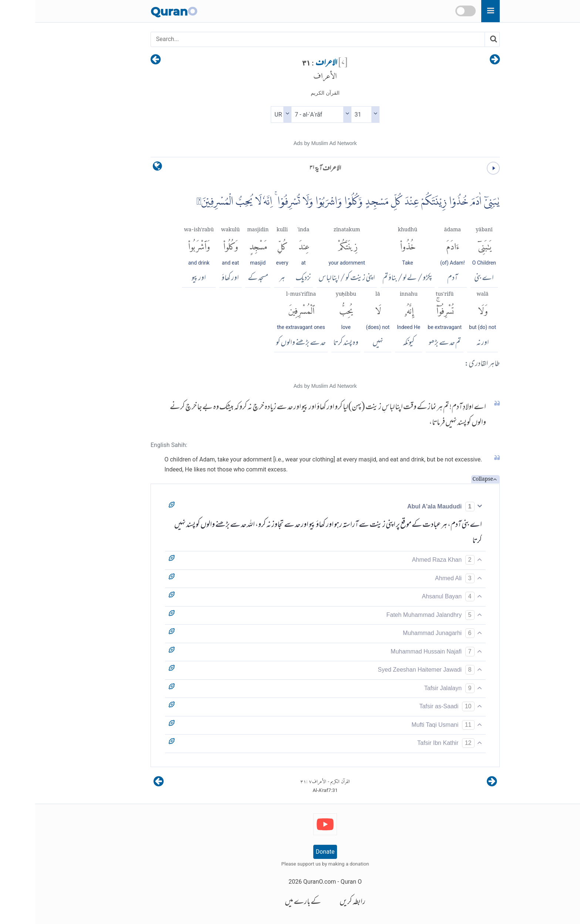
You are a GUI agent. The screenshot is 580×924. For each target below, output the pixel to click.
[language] (122, 168)
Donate (290, 852)
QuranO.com (284, 882)
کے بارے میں (268, 902)
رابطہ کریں (317, 902)
